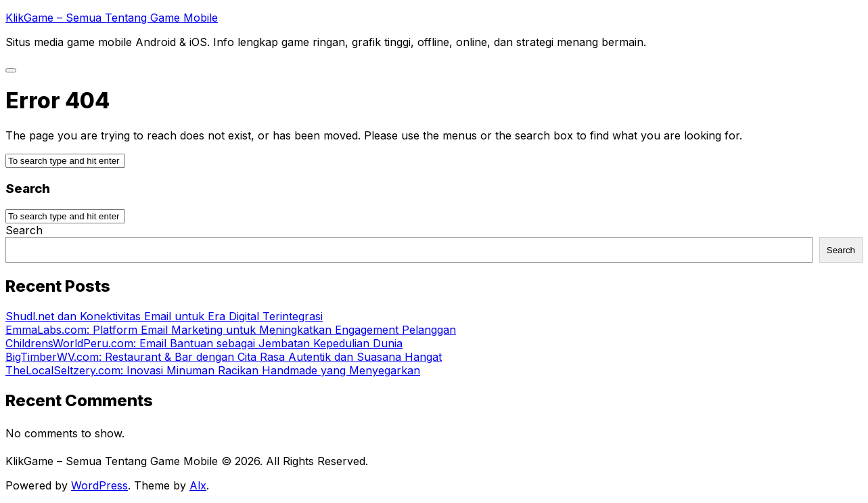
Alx (198, 485)
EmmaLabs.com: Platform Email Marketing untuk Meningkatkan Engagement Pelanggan (231, 330)
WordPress (99, 485)
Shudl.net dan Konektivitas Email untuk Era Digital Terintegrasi (164, 316)
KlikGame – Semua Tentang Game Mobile (112, 18)
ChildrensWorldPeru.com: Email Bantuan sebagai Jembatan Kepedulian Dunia (204, 343)
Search (24, 230)
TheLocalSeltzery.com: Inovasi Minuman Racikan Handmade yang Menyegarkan (213, 370)
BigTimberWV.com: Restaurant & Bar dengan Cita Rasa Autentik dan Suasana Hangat (224, 357)
